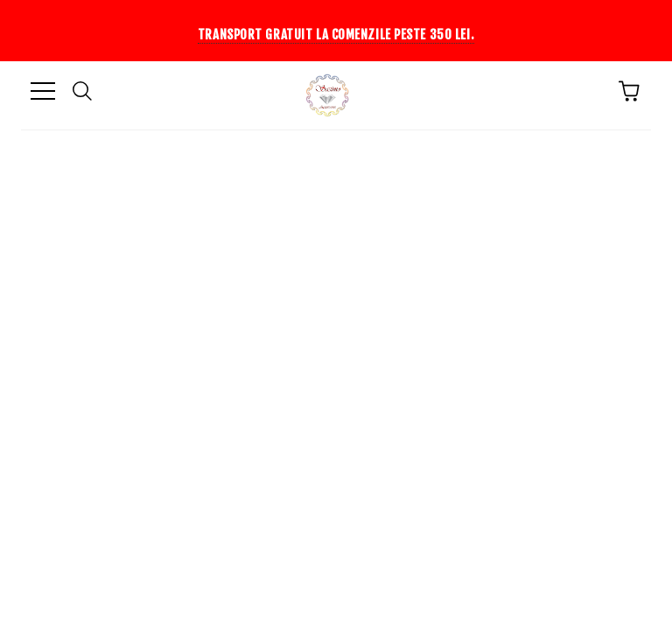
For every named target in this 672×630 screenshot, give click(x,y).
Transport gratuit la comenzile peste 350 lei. (336, 35)
